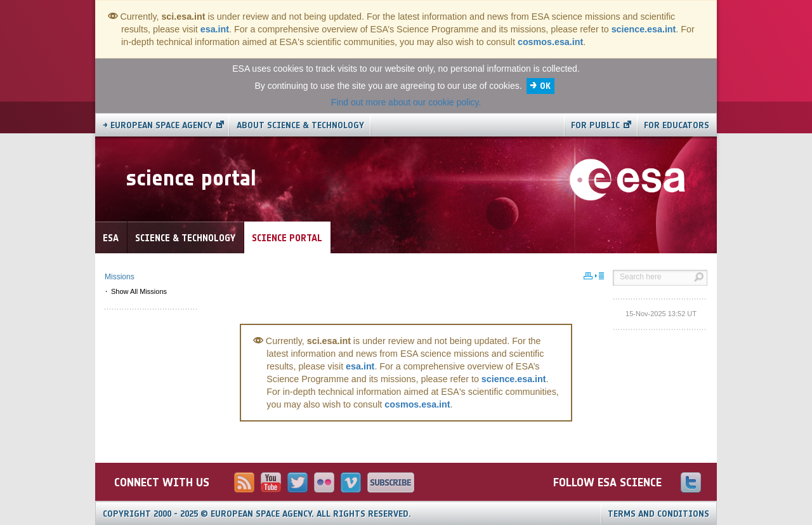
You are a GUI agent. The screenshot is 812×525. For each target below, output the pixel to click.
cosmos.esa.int (550, 42)
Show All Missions (139, 291)
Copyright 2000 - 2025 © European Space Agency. (257, 514)
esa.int (215, 29)
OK (545, 86)
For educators (677, 125)
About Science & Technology (300, 125)
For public (595, 125)
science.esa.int (644, 29)
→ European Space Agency (158, 125)
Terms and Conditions (658, 514)
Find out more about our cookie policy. (406, 102)
